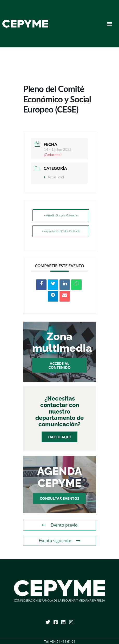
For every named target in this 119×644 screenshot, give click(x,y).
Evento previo (59, 525)
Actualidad (54, 177)
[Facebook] (56, 622)
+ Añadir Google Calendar (61, 215)
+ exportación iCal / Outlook (61, 231)
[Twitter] (48, 622)
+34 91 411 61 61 (63, 641)
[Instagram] (71, 622)
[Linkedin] (63, 622)
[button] (110, 24)
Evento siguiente (60, 541)
